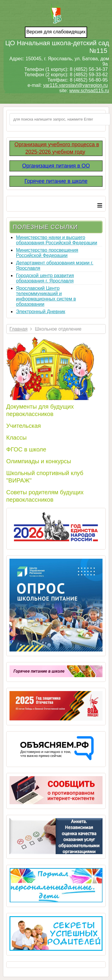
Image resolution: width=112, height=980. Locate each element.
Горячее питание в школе (56, 181)
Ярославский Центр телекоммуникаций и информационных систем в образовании (46, 296)
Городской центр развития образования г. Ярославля (45, 278)
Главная (19, 329)
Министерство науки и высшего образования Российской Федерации (57, 240)
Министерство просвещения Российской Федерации (47, 253)
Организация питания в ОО (56, 166)
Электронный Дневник (41, 312)
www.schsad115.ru (89, 91)
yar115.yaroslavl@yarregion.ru (75, 85)
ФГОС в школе (26, 449)
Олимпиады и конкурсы (39, 461)
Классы (16, 438)
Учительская (24, 426)
